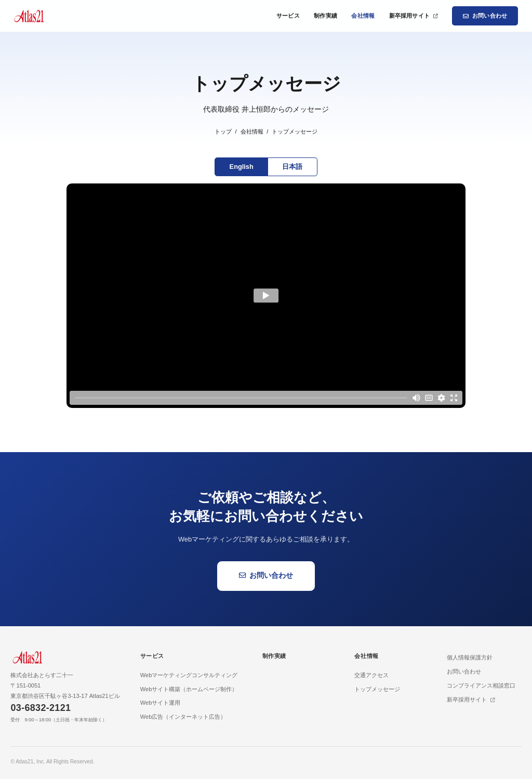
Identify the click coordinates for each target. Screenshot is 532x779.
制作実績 (325, 16)
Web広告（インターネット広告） (183, 717)
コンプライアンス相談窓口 (481, 685)
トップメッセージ (377, 689)
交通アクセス (371, 675)
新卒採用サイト (414, 16)
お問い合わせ (485, 16)
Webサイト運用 (161, 703)
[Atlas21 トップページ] (29, 16)
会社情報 (363, 16)
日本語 (292, 167)
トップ (223, 131)
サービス (288, 16)
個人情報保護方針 (470, 657)
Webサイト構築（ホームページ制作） (189, 689)
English (242, 167)
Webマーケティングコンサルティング (189, 675)
